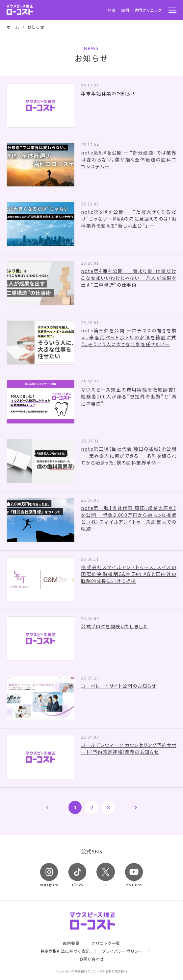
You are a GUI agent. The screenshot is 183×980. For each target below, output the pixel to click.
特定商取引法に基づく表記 (65, 951)
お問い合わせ (92, 959)
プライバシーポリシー (122, 951)
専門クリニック (148, 10)
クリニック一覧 (106, 943)
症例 (125, 10)
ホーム (13, 27)
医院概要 (71, 943)
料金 (112, 10)
